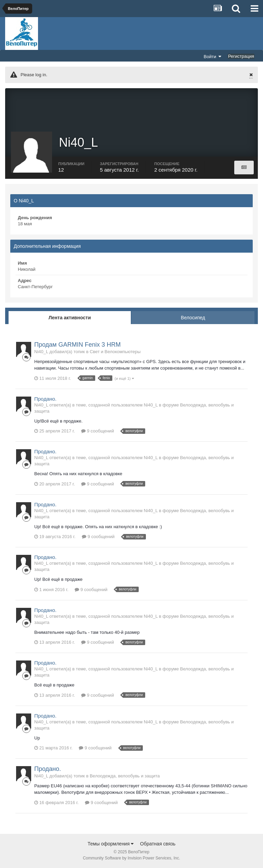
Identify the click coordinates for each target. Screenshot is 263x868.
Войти (213, 56)
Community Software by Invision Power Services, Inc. (131, 858)
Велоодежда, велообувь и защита (125, 776)
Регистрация (241, 56)
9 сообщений (98, 431)
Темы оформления (111, 844)
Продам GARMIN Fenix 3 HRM (77, 345)
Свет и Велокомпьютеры (115, 352)
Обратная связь (158, 844)
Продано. (45, 399)
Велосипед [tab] (193, 318)
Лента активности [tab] (70, 318)
